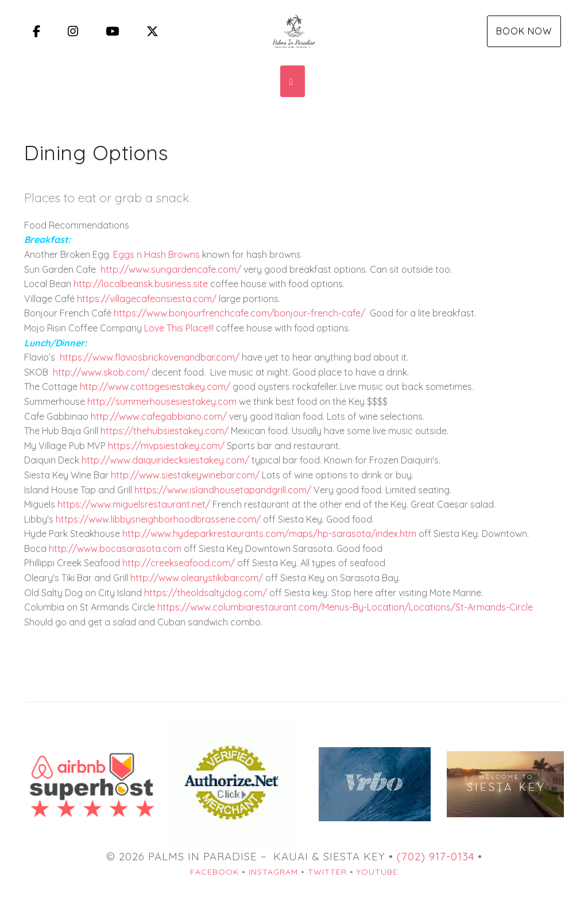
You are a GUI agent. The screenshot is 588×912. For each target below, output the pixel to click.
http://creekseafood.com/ (179, 563)
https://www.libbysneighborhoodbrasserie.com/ (158, 519)
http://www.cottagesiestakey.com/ (155, 387)
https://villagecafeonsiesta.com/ (147, 299)
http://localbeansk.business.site (141, 284)
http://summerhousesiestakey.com (162, 401)
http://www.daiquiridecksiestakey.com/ (165, 460)
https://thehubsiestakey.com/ (165, 431)
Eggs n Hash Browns (156, 254)
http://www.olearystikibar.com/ (197, 578)
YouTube (377, 872)
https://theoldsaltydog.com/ (206, 593)
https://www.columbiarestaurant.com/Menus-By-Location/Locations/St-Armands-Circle (345, 607)
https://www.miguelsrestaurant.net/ (134, 504)
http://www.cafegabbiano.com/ (159, 416)
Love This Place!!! (179, 328)
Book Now (524, 31)
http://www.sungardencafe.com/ (171, 269)
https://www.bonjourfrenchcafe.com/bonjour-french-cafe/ (239, 313)
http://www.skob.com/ (101, 372)
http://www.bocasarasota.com (115, 548)
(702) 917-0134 (436, 856)
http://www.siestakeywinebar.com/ (185, 475)
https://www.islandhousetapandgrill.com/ (223, 490)
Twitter (327, 872)
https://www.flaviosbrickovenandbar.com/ (150, 357)
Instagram (273, 872)
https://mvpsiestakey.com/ (166, 446)
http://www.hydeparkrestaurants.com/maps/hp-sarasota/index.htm (269, 534)
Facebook (214, 872)
